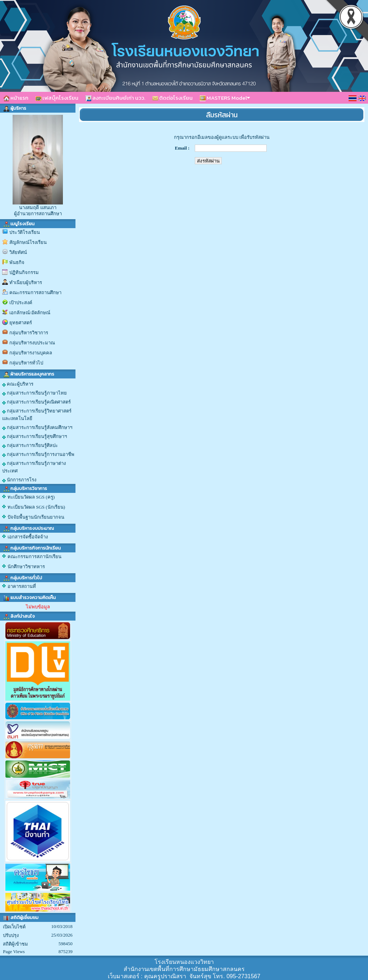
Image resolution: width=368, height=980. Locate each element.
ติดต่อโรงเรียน (172, 98)
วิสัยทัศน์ (18, 252)
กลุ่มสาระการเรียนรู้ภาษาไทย (34, 393)
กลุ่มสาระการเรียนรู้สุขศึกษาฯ (34, 437)
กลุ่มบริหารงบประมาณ (32, 343)
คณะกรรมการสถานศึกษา (35, 293)
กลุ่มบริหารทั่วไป (26, 363)
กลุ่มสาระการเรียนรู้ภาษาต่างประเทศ (34, 467)
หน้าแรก (16, 98)
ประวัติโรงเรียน (25, 232)
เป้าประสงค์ (21, 303)
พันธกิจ (17, 262)
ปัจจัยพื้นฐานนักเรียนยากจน (36, 517)
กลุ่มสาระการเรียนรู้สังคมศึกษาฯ (37, 428)
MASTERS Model (225, 98)
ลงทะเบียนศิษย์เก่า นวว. (115, 98)
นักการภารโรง (19, 480)
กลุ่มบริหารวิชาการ (29, 333)
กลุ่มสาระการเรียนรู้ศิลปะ (30, 446)
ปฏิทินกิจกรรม (24, 272)
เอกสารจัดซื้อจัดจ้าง (28, 537)
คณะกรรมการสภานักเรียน (34, 557)
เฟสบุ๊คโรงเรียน (57, 98)
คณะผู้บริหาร (18, 384)
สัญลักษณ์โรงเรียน (28, 242)
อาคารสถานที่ (22, 586)
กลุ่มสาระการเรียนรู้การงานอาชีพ (38, 454)
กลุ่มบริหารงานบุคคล (31, 353)
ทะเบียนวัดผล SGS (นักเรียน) (36, 507)
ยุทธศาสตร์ (21, 323)
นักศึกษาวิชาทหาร (26, 567)
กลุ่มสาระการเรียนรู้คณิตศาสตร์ (36, 402)
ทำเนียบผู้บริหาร (26, 282)
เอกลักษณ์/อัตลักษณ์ (30, 313)
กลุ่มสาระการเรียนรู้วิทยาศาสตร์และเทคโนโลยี (37, 415)
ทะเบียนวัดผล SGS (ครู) (31, 497)
